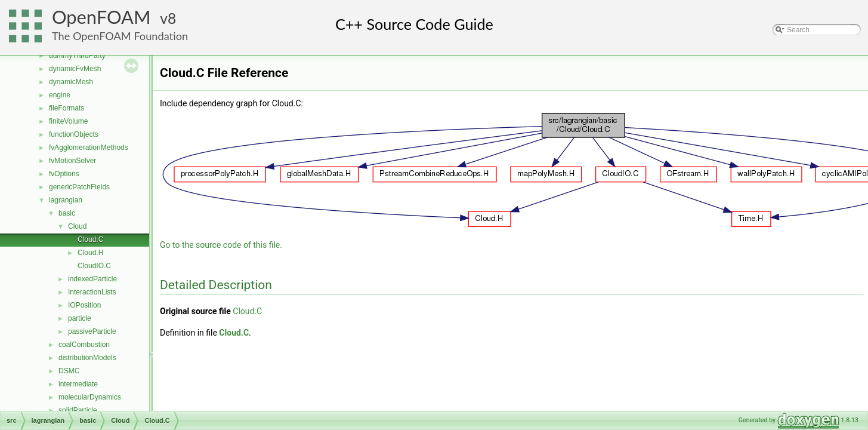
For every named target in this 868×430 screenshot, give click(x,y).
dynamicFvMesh (75, 69)
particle (80, 318)
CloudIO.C (94, 266)
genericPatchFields (79, 187)
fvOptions (64, 174)
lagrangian (66, 200)
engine (60, 95)
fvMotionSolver (72, 161)
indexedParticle (92, 279)
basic (67, 213)
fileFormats (67, 108)
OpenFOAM (101, 17)
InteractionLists (92, 292)
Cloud (77, 226)
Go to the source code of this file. (221, 245)
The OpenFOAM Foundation (120, 36)
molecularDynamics (90, 397)
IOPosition (84, 305)
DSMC (69, 371)
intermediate (78, 384)
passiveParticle (92, 331)
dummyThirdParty (77, 56)
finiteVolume (68, 121)
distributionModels (87, 358)
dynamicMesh (71, 82)
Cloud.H (90, 253)
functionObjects (74, 134)
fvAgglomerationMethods (89, 148)
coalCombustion (84, 345)
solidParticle (78, 410)
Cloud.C (90, 239)
